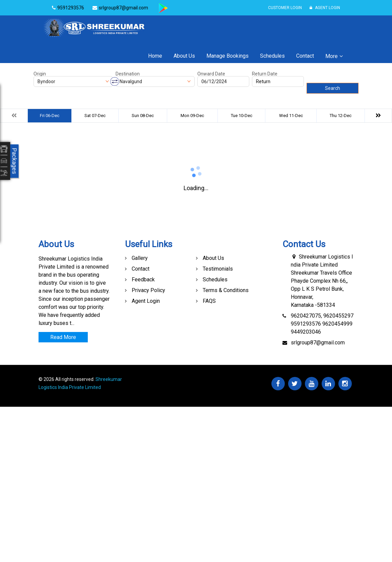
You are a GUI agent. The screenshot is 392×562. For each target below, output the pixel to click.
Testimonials (218, 269)
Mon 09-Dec (192, 116)
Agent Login (325, 8)
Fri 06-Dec (50, 116)
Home (155, 56)
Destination (128, 74)
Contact (305, 56)
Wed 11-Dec (291, 116)
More (332, 56)
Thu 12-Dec (341, 116)
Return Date (265, 74)
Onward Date (211, 74)
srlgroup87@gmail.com (318, 343)
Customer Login (285, 8)
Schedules (272, 56)
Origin (40, 74)
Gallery (140, 258)
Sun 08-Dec (143, 116)
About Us (184, 56)
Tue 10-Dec (242, 116)
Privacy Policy (148, 290)
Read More (63, 337)
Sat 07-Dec (95, 116)
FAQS (209, 301)
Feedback (143, 279)
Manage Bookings (227, 56)
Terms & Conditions (226, 290)
